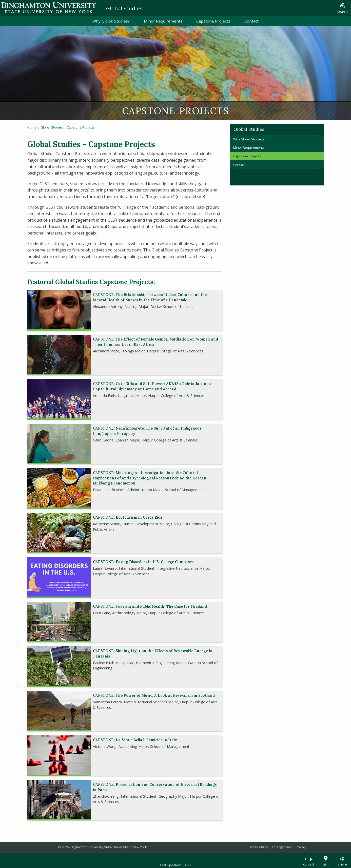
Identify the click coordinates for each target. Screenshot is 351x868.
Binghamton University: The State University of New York (49, 8)
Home (32, 127)
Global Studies (124, 8)
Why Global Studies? (111, 21)
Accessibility (259, 847)
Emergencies (282, 847)
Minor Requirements (163, 21)
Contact (251, 21)
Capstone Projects (213, 21)
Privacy (301, 847)
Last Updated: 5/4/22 (176, 865)
